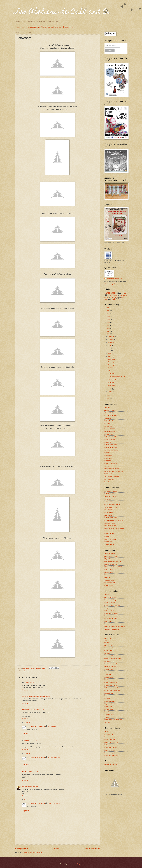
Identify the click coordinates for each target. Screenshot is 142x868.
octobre (111, 339)
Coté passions (109, 421)
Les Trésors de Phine (111, 526)
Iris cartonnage (109, 512)
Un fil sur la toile (109, 479)
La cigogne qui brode (111, 685)
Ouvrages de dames (111, 463)
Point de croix (112, 379)
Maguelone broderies (111, 704)
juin (109, 348)
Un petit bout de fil (110, 583)
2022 (108, 311)
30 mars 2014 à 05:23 (44, 696)
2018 (108, 322)
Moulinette (108, 536)
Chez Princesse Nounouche (113, 561)
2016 (108, 328)
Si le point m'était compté (112, 629)
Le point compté (109, 610)
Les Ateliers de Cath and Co (63, 12)
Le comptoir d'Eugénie (111, 755)
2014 (108, 334)
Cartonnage (111, 359)
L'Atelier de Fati (109, 494)
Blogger (79, 864)
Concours (111, 368)
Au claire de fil (109, 413)
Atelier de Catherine (110, 496)
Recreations (108, 542)
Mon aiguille (108, 458)
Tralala (107, 717)
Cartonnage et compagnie (112, 504)
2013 (108, 395)
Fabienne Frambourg (111, 431)
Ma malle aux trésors (111, 575)
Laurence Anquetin (110, 753)
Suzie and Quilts (109, 580)
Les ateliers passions (111, 765)
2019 (108, 320)
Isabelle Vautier (109, 669)
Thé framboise (109, 474)
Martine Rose (26, 710)
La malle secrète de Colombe (113, 567)
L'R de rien (108, 680)
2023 (108, 308)
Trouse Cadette (109, 544)
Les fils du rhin (109, 693)
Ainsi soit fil (108, 407)
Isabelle (24, 787)
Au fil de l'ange (109, 645)
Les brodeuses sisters (111, 613)
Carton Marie (108, 499)
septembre (111, 342)
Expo (109, 371)
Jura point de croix (110, 608)
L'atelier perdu (109, 677)
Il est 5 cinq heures (110, 437)
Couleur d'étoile (109, 656)
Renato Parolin (109, 709)
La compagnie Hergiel (111, 748)
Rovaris (107, 712)
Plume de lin (108, 577)
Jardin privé (108, 672)
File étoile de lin (109, 434)
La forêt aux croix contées (112, 688)
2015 (108, 331)
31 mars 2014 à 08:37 (34, 771)
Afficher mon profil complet (112, 284)
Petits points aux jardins (112, 469)
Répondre (25, 690)
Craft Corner (108, 510)
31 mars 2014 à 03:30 (54, 726)
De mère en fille (109, 661)
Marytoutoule (108, 455)
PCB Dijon (108, 621)
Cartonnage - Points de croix (116, 376)
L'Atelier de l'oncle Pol (111, 742)
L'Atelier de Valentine (111, 564)
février (110, 389)
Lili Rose (107, 698)
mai (109, 351)
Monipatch (108, 461)
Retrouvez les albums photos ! (115, 794)
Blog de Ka (108, 559)
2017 (108, 325)
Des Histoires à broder (111, 664)
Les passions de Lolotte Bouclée (114, 528)
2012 (108, 398)
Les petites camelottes (111, 696)
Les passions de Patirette (112, 531)
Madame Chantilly (110, 701)
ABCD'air (107, 595)
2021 (108, 314)
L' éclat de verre (109, 734)
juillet (110, 345)
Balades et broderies (111, 415)
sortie (114, 299)
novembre (111, 336)
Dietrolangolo (108, 426)
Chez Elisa (108, 418)
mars (110, 357)
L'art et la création (110, 740)
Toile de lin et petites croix (112, 477)
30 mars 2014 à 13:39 (31, 740)
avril (110, 354)
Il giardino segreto (110, 439)
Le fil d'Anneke (109, 569)
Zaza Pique (108, 722)
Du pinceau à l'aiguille (111, 491)
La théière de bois (110, 750)
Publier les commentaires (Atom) (33, 853)
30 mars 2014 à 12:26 (37, 710)
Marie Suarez (109, 706)
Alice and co (108, 638)
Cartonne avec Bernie (111, 507)
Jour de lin (108, 675)
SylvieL (24, 771)
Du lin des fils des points (112, 600)
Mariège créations (110, 534)
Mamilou (107, 453)
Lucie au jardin (109, 572)
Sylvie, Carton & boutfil (29, 696)
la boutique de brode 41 (112, 682)
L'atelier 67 (108, 442)
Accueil (20, 27)
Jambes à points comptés (112, 605)
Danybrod (107, 423)
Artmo (106, 732)
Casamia (107, 653)
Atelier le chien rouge (111, 556)
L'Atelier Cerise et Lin (111, 445)
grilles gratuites (113, 295)
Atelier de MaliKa (110, 553)
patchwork (115, 297)
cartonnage (26, 671)
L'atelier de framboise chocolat (114, 520)
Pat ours (107, 466)
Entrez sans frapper (110, 667)
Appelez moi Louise (110, 410)
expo (126, 293)
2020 (108, 317)
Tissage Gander (109, 714)
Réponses (27, 723)
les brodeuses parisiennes (112, 691)
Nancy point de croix (111, 619)
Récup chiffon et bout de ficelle (114, 471)
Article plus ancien (93, 848)
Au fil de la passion (110, 597)
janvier (110, 392)
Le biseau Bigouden (110, 523)
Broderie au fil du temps (112, 648)
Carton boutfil (109, 502)
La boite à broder (110, 745)
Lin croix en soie (109, 616)
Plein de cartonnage (110, 539)
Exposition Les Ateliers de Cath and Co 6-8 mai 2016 (50, 27)
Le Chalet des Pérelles (111, 450)
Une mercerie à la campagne (113, 720)
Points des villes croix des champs (115, 626)
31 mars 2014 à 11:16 (34, 787)
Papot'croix (108, 624)
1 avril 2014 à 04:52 (54, 804)
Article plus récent (22, 848)
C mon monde (109, 651)
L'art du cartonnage (110, 737)
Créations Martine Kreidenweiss (114, 659)
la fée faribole (109, 585)
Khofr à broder (109, 515)
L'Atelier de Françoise (111, 447)
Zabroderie (108, 482)
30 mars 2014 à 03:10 (31, 683)
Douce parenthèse (110, 429)
